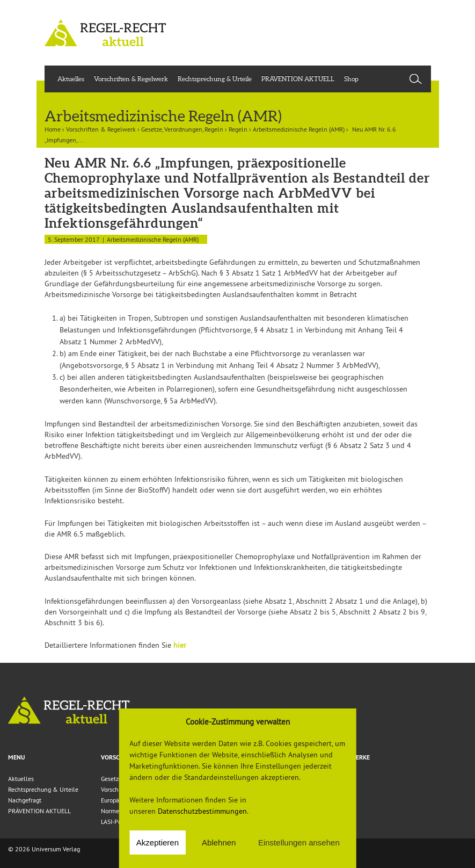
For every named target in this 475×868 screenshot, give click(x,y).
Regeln (238, 129)
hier (180, 645)
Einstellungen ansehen (299, 842)
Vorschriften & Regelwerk (131, 79)
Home (53, 129)
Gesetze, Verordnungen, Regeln (182, 129)
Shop (351, 79)
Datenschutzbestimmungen (202, 811)
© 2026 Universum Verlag (44, 849)
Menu (17, 757)
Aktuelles (71, 79)
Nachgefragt (25, 800)
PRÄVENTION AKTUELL (298, 79)
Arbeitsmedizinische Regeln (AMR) (299, 129)
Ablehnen (219, 842)
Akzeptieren (158, 842)
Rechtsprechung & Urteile (215, 79)
